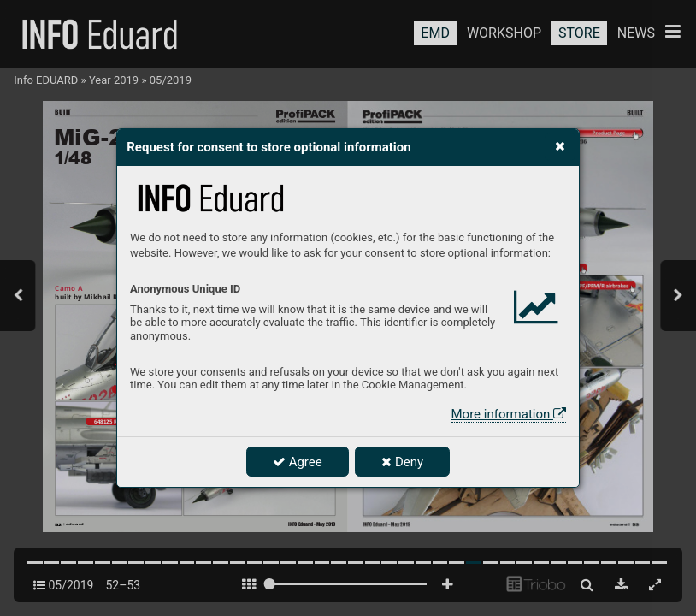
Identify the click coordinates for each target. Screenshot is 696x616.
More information (509, 414)
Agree (298, 462)
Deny (402, 462)
